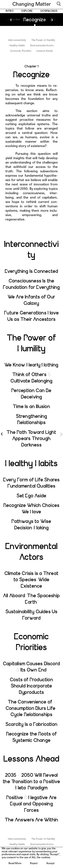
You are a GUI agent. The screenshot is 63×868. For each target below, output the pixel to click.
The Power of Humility (43, 40)
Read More (15, 863)
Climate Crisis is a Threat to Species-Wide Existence (32, 580)
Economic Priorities (21, 51)
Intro (10, 11)
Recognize (32, 20)
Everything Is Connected (32, 271)
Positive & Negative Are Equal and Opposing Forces (32, 804)
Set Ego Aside (32, 496)
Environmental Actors (42, 46)
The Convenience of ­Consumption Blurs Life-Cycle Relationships (32, 708)
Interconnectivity (17, 40)
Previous (11, 20)
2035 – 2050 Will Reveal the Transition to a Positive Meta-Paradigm (32, 782)
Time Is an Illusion (32, 407)
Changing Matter (32, 4)
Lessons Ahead (45, 51)
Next (52, 20)
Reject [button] (34, 863)
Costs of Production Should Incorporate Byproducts (32, 686)
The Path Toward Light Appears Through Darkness (31, 439)
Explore (27, 11)
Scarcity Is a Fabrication (32, 724)
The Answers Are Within (32, 820)
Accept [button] (50, 863)
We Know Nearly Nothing (31, 365)
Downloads (49, 11)
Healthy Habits (17, 46)
